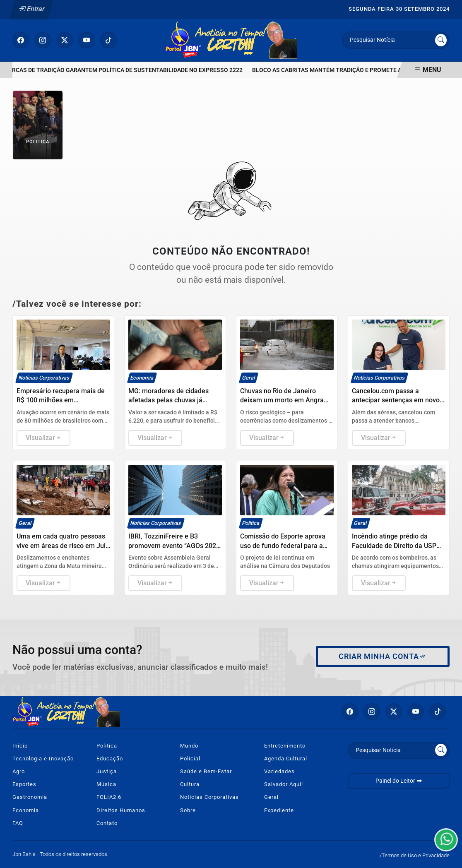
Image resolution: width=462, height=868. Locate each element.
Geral (271, 797)
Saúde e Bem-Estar (206, 771)
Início (20, 746)
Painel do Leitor (399, 781)
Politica (107, 746)
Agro (19, 771)
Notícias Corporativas (209, 797)
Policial (190, 759)
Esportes (24, 784)
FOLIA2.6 (109, 797)
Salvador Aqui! (284, 784)
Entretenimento (285, 746)
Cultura (190, 784)
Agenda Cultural (286, 759)
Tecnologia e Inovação (43, 759)
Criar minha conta (383, 656)
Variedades (279, 771)
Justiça (107, 771)
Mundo (189, 746)
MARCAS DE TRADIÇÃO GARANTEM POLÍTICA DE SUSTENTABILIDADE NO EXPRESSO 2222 (125, 70)
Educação (110, 759)
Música (106, 784)
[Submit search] (441, 40)
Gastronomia (30, 797)
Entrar (32, 9)
